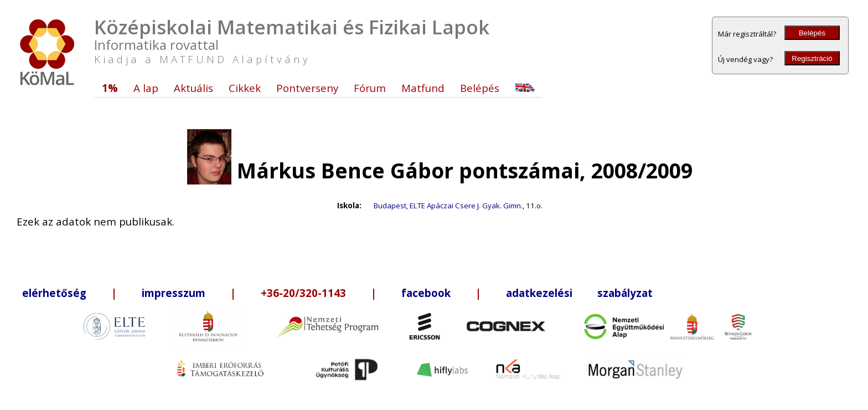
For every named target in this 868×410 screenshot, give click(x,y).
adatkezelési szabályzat (579, 293)
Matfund (423, 88)
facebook (426, 293)
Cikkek (245, 88)
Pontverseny (307, 88)
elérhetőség (54, 293)
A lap (146, 88)
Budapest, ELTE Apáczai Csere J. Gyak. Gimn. (448, 206)
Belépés (812, 33)
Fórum (370, 88)
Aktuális (193, 88)
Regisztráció (812, 58)
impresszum (174, 293)
